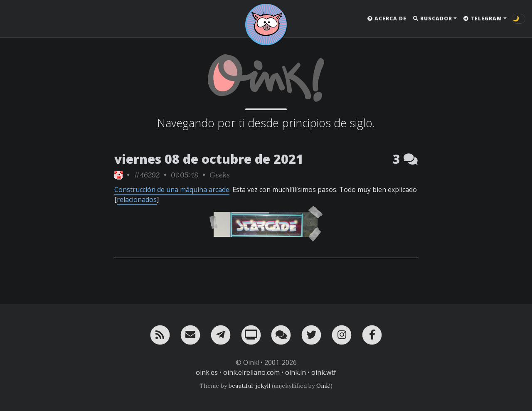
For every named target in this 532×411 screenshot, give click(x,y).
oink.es (207, 372)
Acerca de (387, 18)
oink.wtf (324, 372)
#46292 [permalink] (147, 175)
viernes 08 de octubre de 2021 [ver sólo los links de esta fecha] (209, 159)
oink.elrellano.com (251, 372)
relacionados (137, 199)
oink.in (296, 372)
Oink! (323, 386)
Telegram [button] (483, 18)
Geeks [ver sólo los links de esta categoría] (220, 175)
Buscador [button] (433, 18)
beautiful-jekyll (249, 386)
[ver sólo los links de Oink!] (118, 175)
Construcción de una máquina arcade (172, 190)
